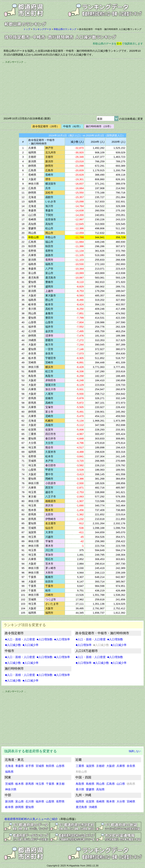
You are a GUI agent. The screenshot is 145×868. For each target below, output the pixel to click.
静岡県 (20, 807)
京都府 (100, 766)
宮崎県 (131, 801)
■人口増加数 (45, 639)
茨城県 (9, 784)
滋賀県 (90, 766)
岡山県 (100, 784)
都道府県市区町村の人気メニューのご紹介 (31, 819)
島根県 (90, 784)
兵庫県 (121, 766)
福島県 (9, 772)
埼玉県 (40, 784)
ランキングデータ (42, 29)
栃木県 (20, 784)
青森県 (20, 766)
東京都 (60, 784)
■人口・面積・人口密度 (20, 639)
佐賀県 (90, 801)
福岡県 (80, 801)
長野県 (60, 801)
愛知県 (30, 807)
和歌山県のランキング (65, 29)
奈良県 (131, 766)
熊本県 (111, 801)
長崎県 (100, 801)
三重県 (80, 766)
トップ (27, 29)
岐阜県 (9, 807)
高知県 (100, 789)
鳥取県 (80, 784)
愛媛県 (90, 789)
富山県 (20, 801)
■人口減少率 (31, 645)
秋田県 (50, 766)
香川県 (80, 789)
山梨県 (50, 801)
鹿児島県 (81, 807)
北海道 (9, 766)
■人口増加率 (62, 639)
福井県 (40, 801)
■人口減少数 (13, 645)
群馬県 (30, 784)
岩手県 (30, 766)
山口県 (121, 784)
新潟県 (9, 801)
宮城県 (40, 766)
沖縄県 (93, 807)
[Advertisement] (72, 88)
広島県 (111, 784)
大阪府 (111, 766)
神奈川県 (11, 789)
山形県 (60, 766)
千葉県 (50, 784)
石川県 (30, 801)
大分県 (121, 801)
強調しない (135, 751)
